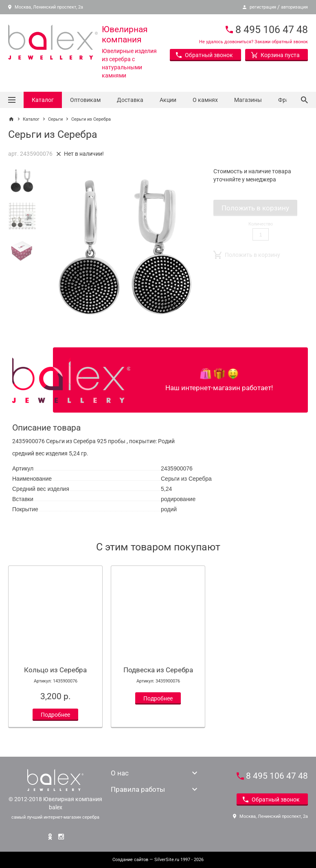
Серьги (55, 119)
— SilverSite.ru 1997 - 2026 (158, 860)
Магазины (248, 100)
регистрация (263, 7)
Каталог (43, 100)
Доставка (130, 100)
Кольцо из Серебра (55, 670)
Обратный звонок (204, 55)
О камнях (205, 100)
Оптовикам (85, 100)
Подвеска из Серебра (158, 670)
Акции (168, 100)
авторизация (294, 7)
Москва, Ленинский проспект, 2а (46, 7)
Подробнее (55, 715)
